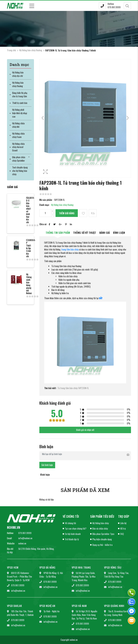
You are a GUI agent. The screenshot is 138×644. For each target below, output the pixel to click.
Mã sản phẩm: (46, 200)
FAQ (122, 534)
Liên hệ (123, 523)
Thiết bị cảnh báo (20, 103)
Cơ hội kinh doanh (73, 534)
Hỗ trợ (123, 528)
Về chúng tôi (70, 523)
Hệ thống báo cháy (101, 523)
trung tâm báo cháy (70, 249)
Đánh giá (105, 233)
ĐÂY (101, 298)
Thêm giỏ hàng (67, 213)
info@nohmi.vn (25, 538)
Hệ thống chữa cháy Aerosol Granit (18, 147)
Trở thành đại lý (72, 539)
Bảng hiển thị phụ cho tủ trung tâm (20, 95)
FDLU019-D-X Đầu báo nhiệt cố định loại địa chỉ (30, 210)
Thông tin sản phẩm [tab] (58, 233)
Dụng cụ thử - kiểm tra (102, 545)
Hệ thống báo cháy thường (31, 50)
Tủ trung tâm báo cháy (67, 388)
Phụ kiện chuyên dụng (102, 539)
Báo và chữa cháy (100, 528)
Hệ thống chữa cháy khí (18, 125)
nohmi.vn (22, 543)
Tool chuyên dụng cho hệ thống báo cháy (20, 171)
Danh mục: (44, 205)
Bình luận (119, 233)
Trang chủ (11, 50)
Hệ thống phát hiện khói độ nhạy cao (20, 113)
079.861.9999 (25, 533)
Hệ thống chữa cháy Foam (18, 135)
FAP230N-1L (83, 388)
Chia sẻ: (43, 224)
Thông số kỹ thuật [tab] (85, 233)
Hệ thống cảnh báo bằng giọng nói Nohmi (29, 284)
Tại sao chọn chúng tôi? (76, 528)
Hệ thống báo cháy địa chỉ (18, 74)
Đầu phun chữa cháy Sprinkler (19, 159)
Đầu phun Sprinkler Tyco (103, 534)
